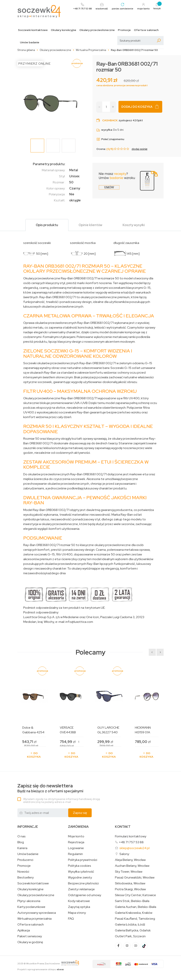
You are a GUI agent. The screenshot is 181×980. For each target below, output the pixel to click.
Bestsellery (26, 878)
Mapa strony (77, 913)
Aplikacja (24, 930)
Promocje (124, 30)
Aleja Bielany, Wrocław (130, 860)
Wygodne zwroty (80, 878)
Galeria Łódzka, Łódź (130, 925)
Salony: (125, 854)
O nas (22, 836)
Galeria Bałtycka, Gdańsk (133, 930)
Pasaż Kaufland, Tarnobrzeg (135, 919)
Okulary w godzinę (30, 942)
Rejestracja (76, 842)
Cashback (110, 120)
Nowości (23, 872)
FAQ (71, 919)
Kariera (22, 848)
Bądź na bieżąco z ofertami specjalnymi (50, 788)
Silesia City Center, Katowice (135, 895)
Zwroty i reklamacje (81, 889)
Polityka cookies (80, 866)
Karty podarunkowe (31, 907)
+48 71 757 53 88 (131, 842)
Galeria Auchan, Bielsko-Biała (136, 907)
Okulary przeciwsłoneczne (97, 30)
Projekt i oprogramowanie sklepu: (41, 969)
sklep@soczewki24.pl (134, 848)
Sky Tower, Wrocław (129, 872)
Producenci (25, 860)
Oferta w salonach (146, 30)
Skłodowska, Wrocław (130, 883)
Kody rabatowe (79, 901)
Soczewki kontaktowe (33, 30)
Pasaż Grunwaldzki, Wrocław (135, 878)
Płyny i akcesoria (29, 901)
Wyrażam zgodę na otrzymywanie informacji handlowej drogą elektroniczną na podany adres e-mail (62, 800)
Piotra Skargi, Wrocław (130, 889)
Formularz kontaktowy (131, 836)
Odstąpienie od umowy (85, 895)
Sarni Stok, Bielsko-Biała (132, 901)
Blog (21, 842)
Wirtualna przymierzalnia (34, 919)
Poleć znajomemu (110, 139)
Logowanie (76, 848)
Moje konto (76, 836)
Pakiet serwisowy (30, 936)
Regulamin (75, 854)
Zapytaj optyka (79, 907)
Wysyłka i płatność (81, 872)
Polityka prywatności (83, 860)
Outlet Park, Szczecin (130, 936)
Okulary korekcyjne (64, 30)
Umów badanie (30, 42)
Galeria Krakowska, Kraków (134, 913)
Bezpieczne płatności (83, 883)
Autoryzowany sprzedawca (37, 913)
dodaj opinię (139, 149)
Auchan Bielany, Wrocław (132, 866)
